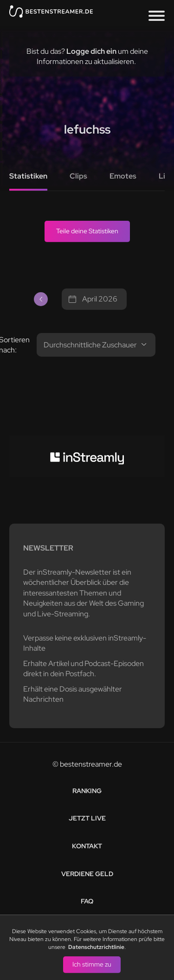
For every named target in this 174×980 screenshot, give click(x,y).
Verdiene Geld (87, 874)
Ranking (87, 791)
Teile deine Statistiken (87, 231)
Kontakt (87, 846)
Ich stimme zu (92, 964)
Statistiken (28, 176)
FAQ (87, 901)
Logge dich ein (91, 51)
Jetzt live (87, 818)
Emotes (123, 176)
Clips (78, 176)
